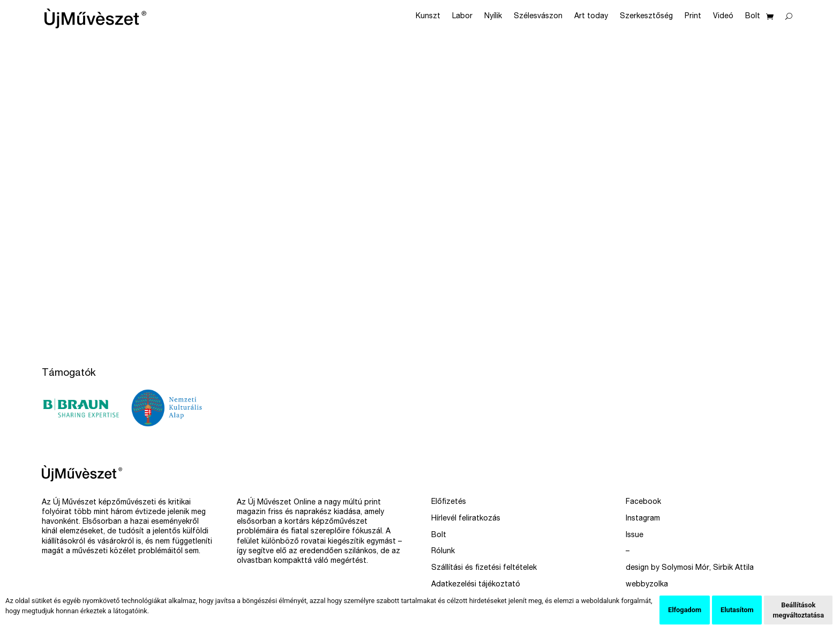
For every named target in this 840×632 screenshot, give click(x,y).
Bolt (753, 17)
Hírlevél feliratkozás (466, 519)
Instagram (643, 519)
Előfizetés (449, 502)
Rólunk (443, 552)
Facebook (643, 502)
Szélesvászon (538, 17)
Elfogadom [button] (685, 610)
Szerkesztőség (646, 17)
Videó (723, 17)
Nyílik (493, 17)
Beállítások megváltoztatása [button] (798, 610)
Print (693, 17)
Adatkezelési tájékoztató (476, 585)
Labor (462, 17)
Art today (591, 17)
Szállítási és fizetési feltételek (484, 568)
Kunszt (428, 17)
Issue (635, 536)
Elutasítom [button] (737, 610)
